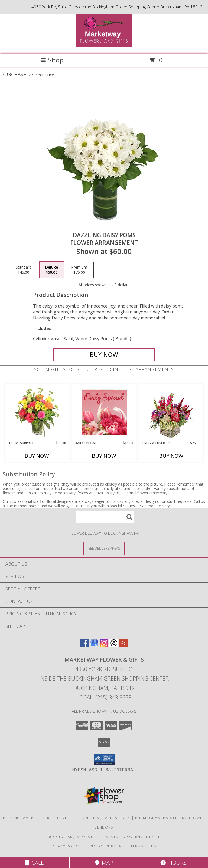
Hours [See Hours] (173, 863)
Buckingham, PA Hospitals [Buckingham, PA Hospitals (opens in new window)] (103, 818)
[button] (104, 760)
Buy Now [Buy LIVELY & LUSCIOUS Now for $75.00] (171, 456)
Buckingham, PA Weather (74, 837)
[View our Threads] (114, 646)
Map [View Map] (104, 863)
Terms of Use (145, 846)
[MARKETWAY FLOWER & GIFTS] (104, 46)
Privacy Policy (65, 846)
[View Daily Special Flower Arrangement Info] (104, 412)
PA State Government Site (133, 837)
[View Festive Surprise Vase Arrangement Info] (37, 412)
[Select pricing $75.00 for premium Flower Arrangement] (79, 270)
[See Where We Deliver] (104, 548)
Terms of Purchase (105, 846)
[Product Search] (105, 517)
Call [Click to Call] (35, 863)
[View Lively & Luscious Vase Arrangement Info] (171, 412)
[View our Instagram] (104, 646)
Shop (52, 60)
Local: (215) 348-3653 (104, 697)
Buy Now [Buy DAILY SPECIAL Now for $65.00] (104, 456)
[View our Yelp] (123, 646)
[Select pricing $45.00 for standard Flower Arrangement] (24, 270)
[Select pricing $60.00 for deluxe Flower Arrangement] (52, 270)
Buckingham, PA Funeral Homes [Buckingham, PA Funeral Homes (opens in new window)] (36, 818)
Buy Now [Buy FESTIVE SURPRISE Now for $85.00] (37, 456)
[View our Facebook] (84, 646)
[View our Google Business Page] (94, 646)
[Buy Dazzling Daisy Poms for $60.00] (104, 355)
